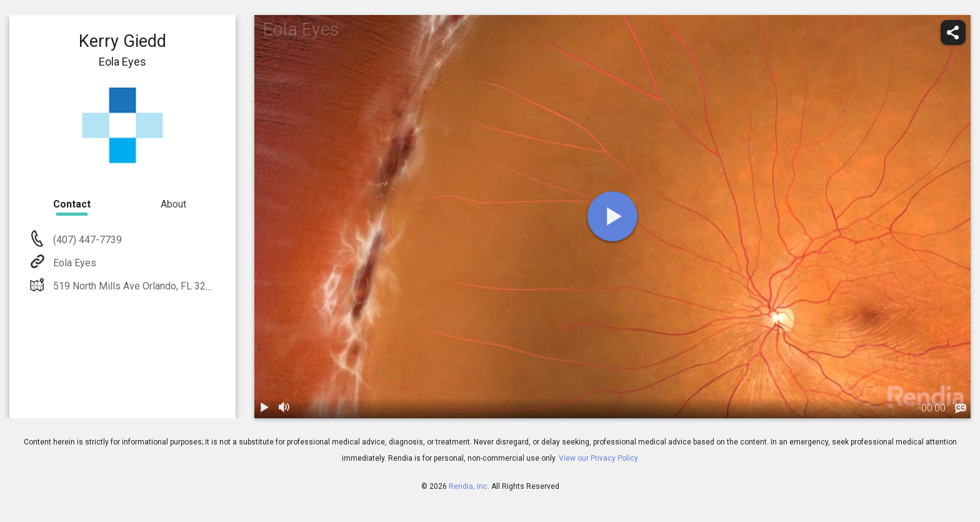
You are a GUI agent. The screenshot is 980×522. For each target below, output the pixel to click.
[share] (953, 33)
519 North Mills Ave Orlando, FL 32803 (137, 286)
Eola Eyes (73, 263)
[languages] (961, 409)
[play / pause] (264, 408)
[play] (612, 216)
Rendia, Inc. (469, 486)
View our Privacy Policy (598, 458)
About (173, 204)
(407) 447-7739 (86, 240)
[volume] (284, 408)
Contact (72, 204)
